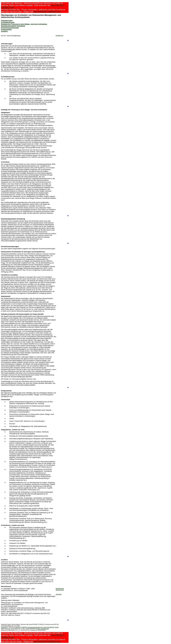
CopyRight (4, 627)
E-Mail (38, 629)
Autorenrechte (60, 590)
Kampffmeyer (59, 35)
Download (59, 594)
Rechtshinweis (60, 588)
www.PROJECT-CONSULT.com (47, 12)
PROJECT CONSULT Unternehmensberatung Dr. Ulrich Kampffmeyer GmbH (37, 627)
